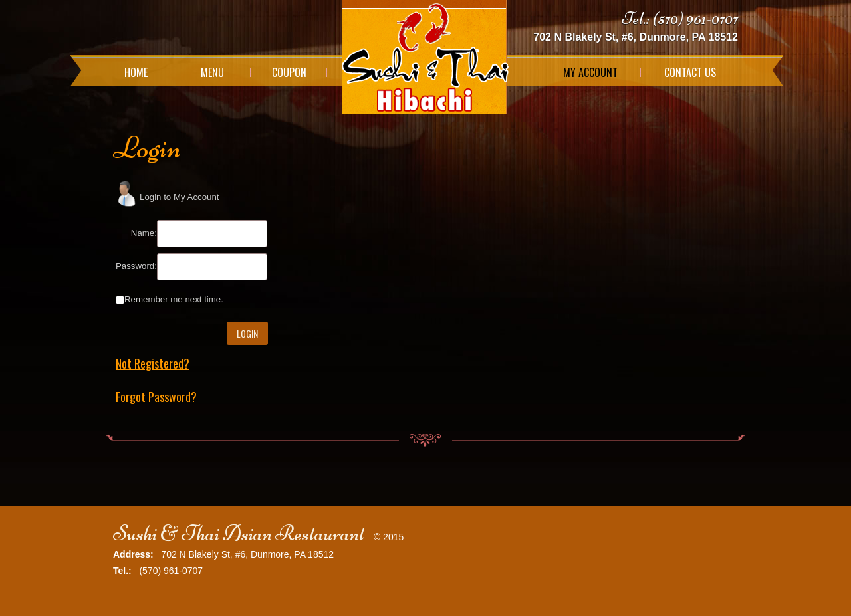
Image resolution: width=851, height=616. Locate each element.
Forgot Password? (156, 397)
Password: (136, 266)
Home (136, 72)
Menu (212, 72)
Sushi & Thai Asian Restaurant (239, 533)
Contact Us (690, 72)
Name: (144, 233)
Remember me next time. (174, 299)
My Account (590, 72)
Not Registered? (153, 363)
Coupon (289, 72)
